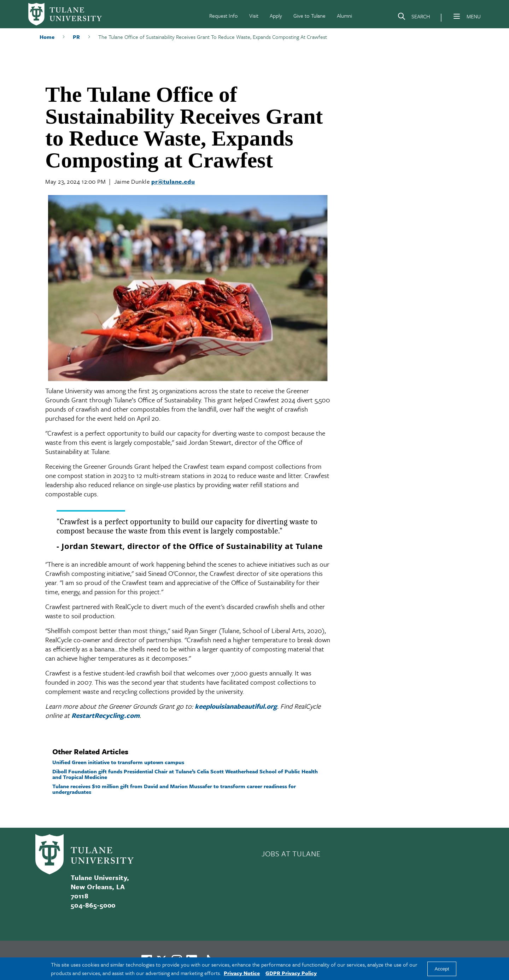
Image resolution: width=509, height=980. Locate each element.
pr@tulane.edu (173, 181)
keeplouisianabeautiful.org (236, 706)
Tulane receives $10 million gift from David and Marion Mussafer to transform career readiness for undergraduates (174, 789)
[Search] (414, 18)
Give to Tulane (309, 16)
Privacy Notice (242, 973)
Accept (442, 969)
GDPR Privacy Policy (291, 973)
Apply (276, 16)
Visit (254, 16)
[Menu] (457, 16)
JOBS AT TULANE (291, 854)
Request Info (224, 16)
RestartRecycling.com (106, 715)
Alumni (344, 16)
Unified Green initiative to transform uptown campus (118, 762)
